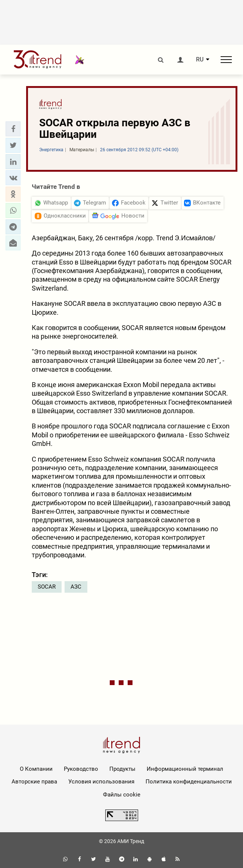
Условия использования (101, 782)
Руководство (81, 769)
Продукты (122, 769)
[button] (13, 129)
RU (200, 60)
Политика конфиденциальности (189, 782)
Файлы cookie (122, 795)
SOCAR (47, 587)
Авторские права (34, 782)
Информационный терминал (185, 769)
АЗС (76, 587)
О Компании (36, 769)
